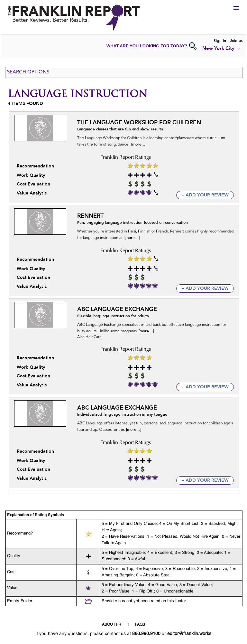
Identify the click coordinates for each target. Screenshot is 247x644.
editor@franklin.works (189, 634)
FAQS (140, 625)
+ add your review (205, 195)
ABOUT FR (112, 625)
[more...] (139, 144)
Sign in (220, 41)
